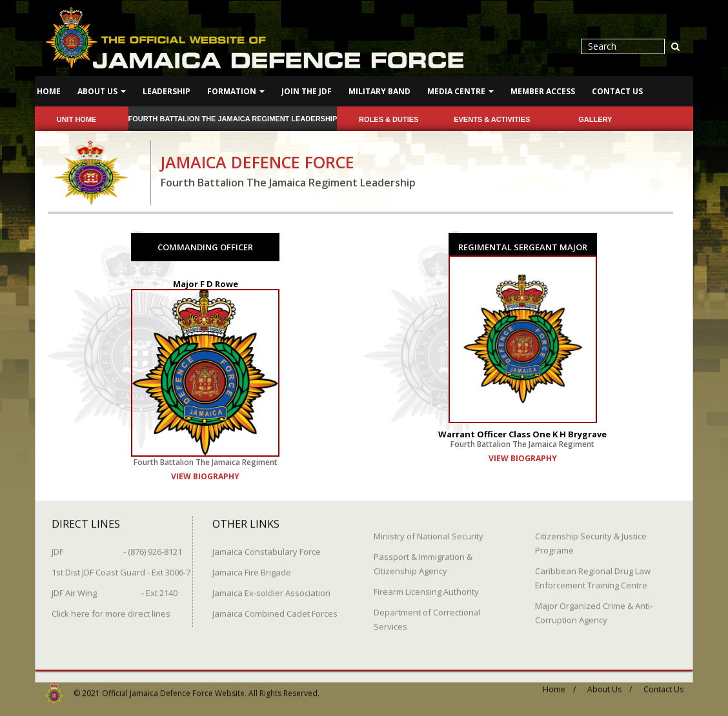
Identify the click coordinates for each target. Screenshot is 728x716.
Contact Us (617, 91)
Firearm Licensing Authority (426, 586)
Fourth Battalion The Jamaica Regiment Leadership (233, 119)
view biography (205, 476)
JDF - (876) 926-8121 (117, 546)
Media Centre (460, 91)
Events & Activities (492, 119)
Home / (559, 684)
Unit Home (77, 119)
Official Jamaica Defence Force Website (173, 688)
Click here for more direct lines (111, 608)
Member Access (543, 91)
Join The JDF (307, 91)
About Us (102, 91)
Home (49, 91)
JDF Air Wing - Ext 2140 (115, 588)
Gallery (595, 119)
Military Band (379, 91)
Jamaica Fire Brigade (252, 567)
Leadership (167, 91)
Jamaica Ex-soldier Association (271, 588)
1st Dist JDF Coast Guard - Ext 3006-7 (121, 567)
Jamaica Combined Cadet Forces (275, 608)
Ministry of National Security (429, 531)
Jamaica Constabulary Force (267, 546)
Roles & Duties (389, 119)
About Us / (610, 684)
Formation (236, 91)
